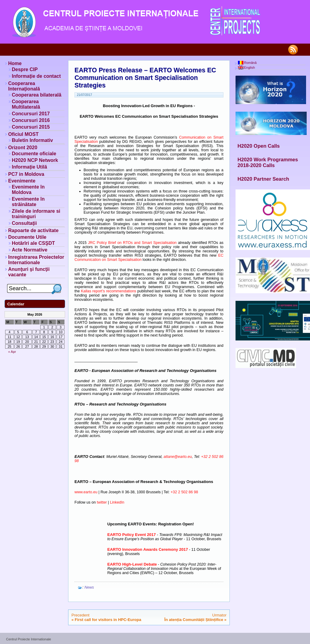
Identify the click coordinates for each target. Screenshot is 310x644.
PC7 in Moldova (26, 174)
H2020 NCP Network (35, 160)
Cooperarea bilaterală (37, 95)
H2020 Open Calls (259, 146)
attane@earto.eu (178, 457)
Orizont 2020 (23, 148)
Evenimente (22, 181)
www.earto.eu (86, 492)
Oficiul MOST (23, 134)
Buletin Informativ (32, 140)
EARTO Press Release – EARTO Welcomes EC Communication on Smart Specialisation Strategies (145, 78)
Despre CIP (25, 69)
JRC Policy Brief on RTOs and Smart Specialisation (132, 243)
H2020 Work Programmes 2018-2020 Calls (268, 162)
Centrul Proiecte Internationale (29, 639)
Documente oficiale (34, 154)
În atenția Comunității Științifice (194, 620)
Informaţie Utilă (29, 167)
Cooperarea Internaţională (24, 86)
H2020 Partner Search (264, 179)
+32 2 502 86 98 (185, 492)
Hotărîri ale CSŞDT (33, 243)
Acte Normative (30, 250)
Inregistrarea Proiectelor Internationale (36, 260)
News (89, 587)
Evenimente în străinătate (28, 202)
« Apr (12, 352)
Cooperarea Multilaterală (26, 104)
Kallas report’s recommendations (109, 291)
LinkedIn (117, 502)
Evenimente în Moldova (28, 190)
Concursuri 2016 (31, 120)
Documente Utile (27, 237)
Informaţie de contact (36, 76)
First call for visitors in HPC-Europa (108, 620)
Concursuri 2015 (31, 127)
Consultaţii (24, 223)
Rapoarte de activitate (33, 230)
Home (15, 63)
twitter (102, 502)
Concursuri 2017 (31, 114)
